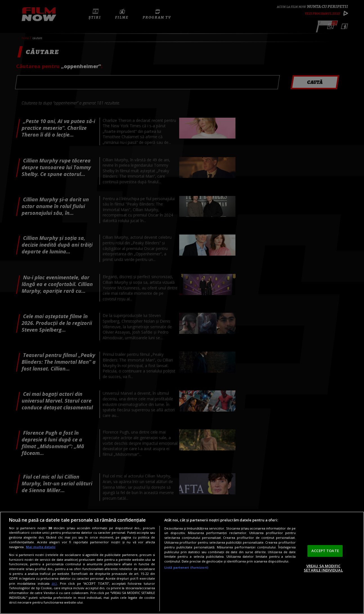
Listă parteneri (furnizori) (186, 567)
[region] (182, 563)
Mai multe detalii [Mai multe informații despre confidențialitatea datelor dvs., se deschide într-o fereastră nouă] (41, 547)
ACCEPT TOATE (325, 551)
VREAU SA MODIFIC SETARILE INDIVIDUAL (323, 568)
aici (54, 583)
